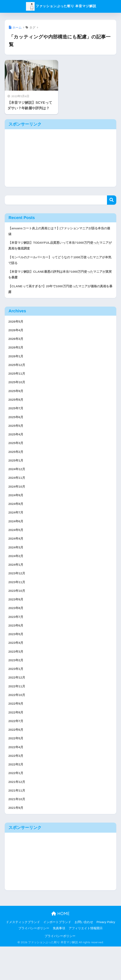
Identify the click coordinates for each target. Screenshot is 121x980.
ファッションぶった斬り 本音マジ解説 (61, 6)
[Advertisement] (60, 158)
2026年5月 (17, 327)
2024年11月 (18, 492)
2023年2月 (17, 685)
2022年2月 (17, 795)
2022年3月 (17, 786)
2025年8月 (17, 409)
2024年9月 (17, 510)
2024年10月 (18, 501)
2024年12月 (18, 483)
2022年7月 (17, 749)
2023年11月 (18, 602)
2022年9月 (17, 731)
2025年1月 (17, 474)
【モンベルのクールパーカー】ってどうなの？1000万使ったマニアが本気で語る (59, 262)
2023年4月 (17, 667)
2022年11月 (18, 713)
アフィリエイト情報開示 (86, 962)
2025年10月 (18, 391)
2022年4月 (17, 777)
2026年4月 (17, 336)
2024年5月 (17, 547)
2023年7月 (17, 639)
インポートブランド (57, 956)
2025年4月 (17, 446)
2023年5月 (17, 657)
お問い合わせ (84, 956)
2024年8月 (17, 520)
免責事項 (59, 962)
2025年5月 (17, 437)
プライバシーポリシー (34, 962)
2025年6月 (17, 428)
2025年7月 (17, 418)
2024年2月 (17, 575)
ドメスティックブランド (23, 956)
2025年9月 (17, 400)
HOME (60, 947)
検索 (112, 200)
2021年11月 (18, 823)
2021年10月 (18, 832)
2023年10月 (18, 611)
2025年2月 (17, 465)
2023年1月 (17, 694)
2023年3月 (17, 676)
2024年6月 (17, 538)
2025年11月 (18, 382)
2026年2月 (17, 354)
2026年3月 (17, 345)
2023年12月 (18, 593)
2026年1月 (17, 363)
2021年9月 (17, 841)
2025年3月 (17, 455)
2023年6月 (17, 648)
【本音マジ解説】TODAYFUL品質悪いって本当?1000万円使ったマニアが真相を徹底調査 (59, 247)
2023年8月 (17, 630)
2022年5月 (17, 768)
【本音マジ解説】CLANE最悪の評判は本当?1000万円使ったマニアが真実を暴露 (59, 278)
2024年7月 (17, 529)
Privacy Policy (106, 956)
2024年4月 (17, 556)
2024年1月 (17, 584)
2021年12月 (18, 813)
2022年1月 (17, 804)
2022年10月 (18, 722)
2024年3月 (17, 565)
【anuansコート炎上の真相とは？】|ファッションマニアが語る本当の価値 (60, 232)
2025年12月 (18, 372)
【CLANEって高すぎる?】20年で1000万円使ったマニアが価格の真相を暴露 (60, 293)
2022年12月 (18, 703)
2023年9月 (17, 620)
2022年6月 (17, 758)
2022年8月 (17, 740)
